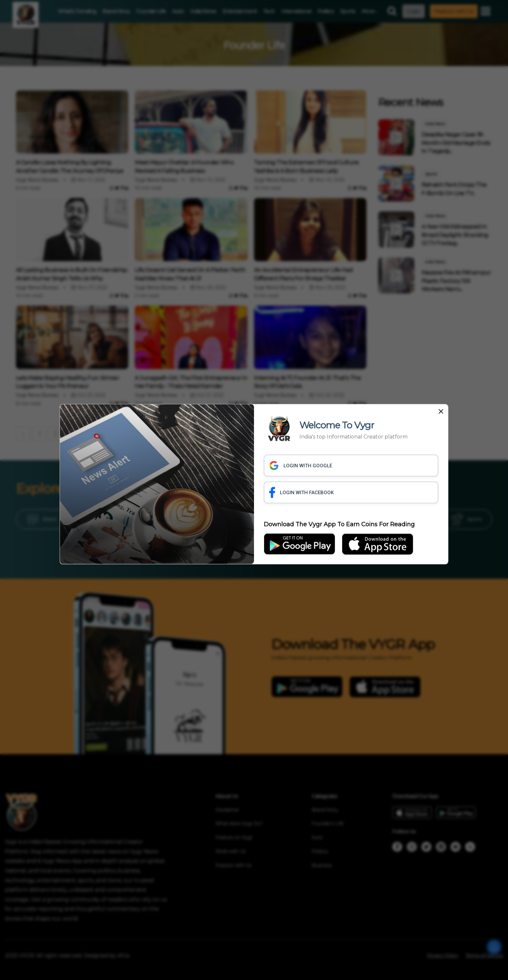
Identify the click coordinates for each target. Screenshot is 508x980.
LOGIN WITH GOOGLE (301, 466)
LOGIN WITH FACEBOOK (301, 493)
